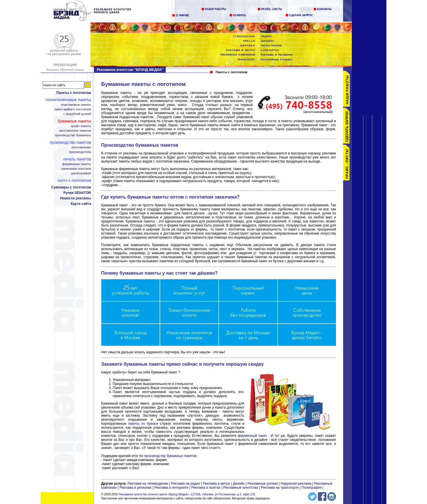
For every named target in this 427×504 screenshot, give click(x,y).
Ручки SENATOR (77, 193)
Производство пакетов (70, 142)
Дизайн (239, 484)
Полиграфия (311, 488)
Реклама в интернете (171, 488)
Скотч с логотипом (74, 180)
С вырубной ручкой (77, 114)
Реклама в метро (217, 484)
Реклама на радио (186, 484)
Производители (80, 152)
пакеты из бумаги (143, 424)
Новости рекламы (76, 198)
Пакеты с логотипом (74, 93)
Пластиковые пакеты (76, 105)
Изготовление (81, 147)
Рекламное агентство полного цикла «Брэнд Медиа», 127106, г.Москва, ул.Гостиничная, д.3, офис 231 (187, 494)
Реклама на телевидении (148, 484)
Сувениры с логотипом (71, 187)
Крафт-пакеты (81, 126)
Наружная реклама (296, 484)
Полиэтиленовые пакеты (68, 100)
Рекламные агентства (241, 488)
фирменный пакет (252, 436)
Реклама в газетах (206, 488)
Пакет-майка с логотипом (73, 109)
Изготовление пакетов (75, 131)
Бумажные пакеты (74, 121)
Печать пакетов (77, 159)
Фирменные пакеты (77, 164)
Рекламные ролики (263, 484)
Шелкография (81, 173)
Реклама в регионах (135, 488)
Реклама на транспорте (280, 488)
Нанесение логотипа (76, 169)
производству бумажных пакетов (170, 456)
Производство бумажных (73, 135)
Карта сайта (81, 204)
